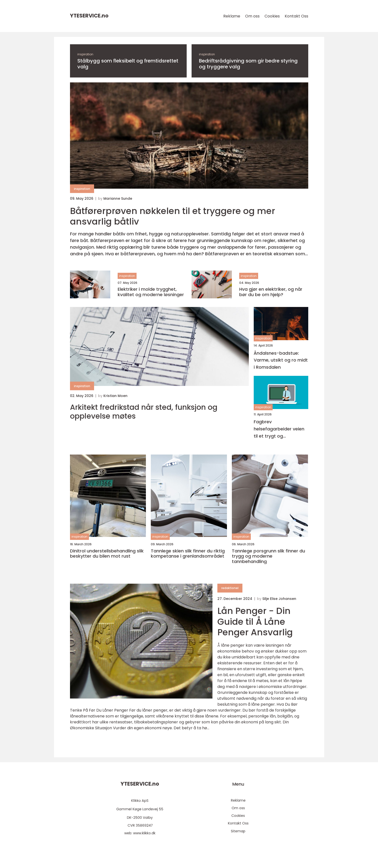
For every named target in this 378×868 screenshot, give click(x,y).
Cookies (272, 16)
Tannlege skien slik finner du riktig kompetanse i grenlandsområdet (188, 554)
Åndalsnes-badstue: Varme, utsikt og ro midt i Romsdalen (281, 360)
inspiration (85, 54)
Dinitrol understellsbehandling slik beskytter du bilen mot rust (107, 554)
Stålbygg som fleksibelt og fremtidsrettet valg (128, 64)
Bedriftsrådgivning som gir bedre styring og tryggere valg (248, 64)
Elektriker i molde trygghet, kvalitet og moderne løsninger (151, 292)
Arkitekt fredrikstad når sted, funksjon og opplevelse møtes (144, 412)
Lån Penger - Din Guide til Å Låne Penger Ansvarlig (255, 621)
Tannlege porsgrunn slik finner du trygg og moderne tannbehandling (268, 556)
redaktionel (230, 588)
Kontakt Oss (296, 16)
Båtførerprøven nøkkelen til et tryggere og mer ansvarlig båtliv (173, 216)
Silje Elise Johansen (279, 599)
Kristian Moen (115, 396)
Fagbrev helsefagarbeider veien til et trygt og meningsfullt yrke (279, 429)
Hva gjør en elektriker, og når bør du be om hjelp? (271, 292)
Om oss (252, 16)
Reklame (232, 16)
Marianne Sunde (118, 198)
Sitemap (238, 831)
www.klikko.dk (144, 833)
